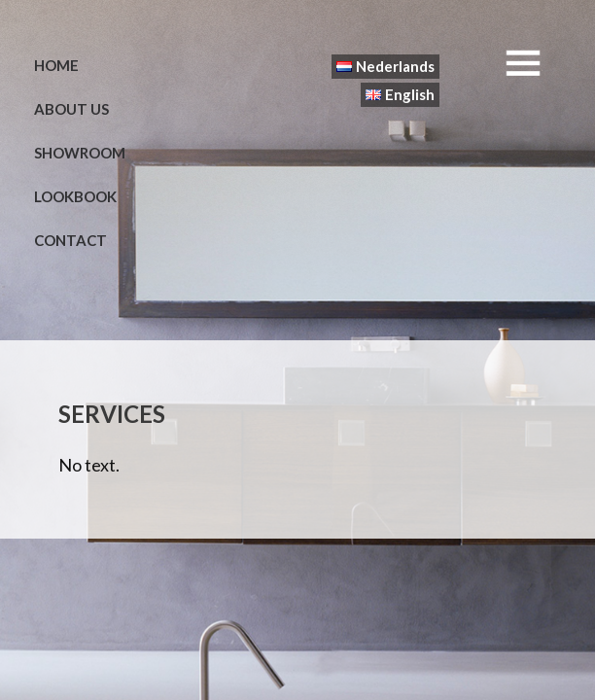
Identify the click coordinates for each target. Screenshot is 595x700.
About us (71, 109)
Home (56, 65)
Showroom (80, 153)
